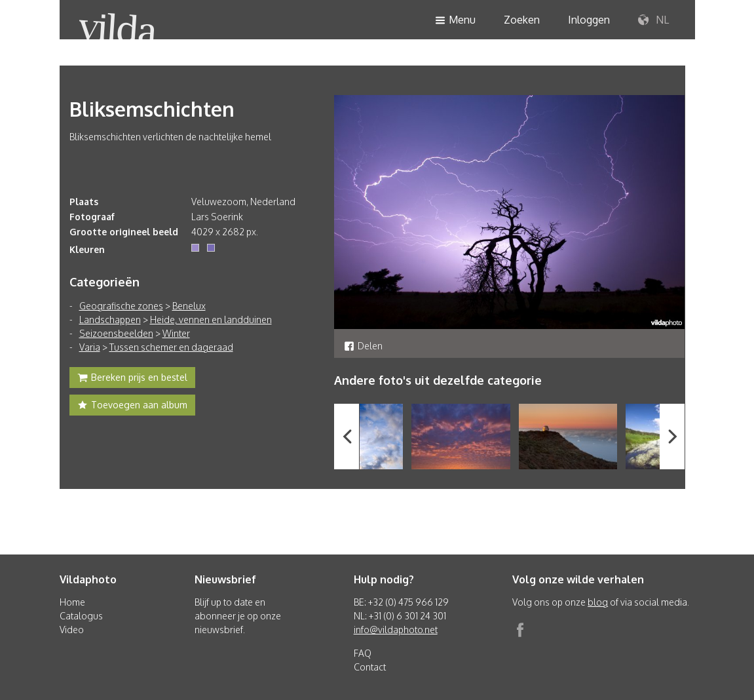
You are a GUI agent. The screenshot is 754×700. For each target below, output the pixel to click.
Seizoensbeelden (116, 333)
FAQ (363, 653)
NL (653, 20)
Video (72, 630)
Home (72, 602)
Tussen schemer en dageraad (171, 347)
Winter (176, 333)
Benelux (189, 306)
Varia (90, 347)
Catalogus (81, 616)
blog (598, 602)
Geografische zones (121, 306)
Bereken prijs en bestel (132, 379)
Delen (363, 346)
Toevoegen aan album (132, 406)
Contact (370, 667)
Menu (455, 21)
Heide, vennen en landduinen (211, 320)
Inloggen (589, 20)
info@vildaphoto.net (396, 630)
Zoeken (522, 20)
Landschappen (110, 320)
